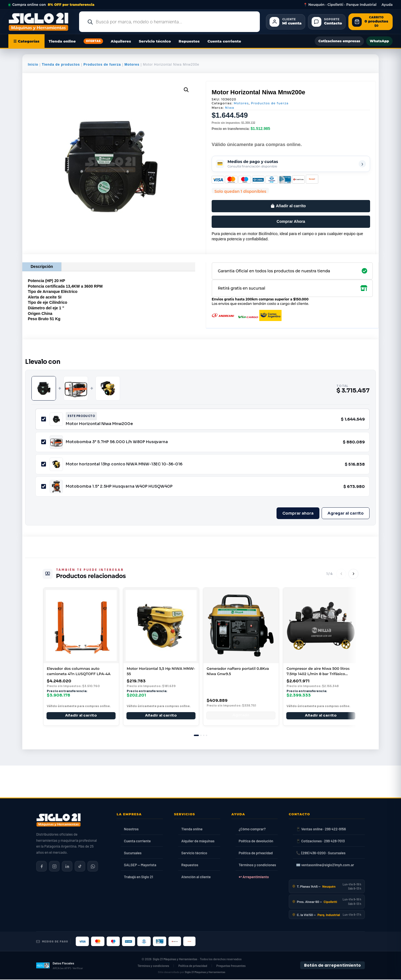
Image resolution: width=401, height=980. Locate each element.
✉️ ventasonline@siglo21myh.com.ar (325, 865)
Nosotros (131, 830)
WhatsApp (379, 41)
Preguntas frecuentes (231, 967)
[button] (186, 90)
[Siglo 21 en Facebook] (41, 867)
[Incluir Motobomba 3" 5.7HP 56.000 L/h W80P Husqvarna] (44, 442)
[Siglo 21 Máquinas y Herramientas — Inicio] (58, 821)
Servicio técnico (155, 41)
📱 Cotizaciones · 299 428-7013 (320, 841)
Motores (132, 65)
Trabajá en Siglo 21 (139, 877)
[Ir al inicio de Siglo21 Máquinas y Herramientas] (41, 22)
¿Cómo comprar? (252, 830)
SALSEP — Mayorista (140, 865)
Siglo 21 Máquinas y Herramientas (175, 960)
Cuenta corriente (224, 41)
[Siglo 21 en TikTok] (80, 867)
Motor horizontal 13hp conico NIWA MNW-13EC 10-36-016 (124, 464)
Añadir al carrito (291, 206)
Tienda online (62, 41)
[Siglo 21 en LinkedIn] (67, 867)
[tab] (196, 736)
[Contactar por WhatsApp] (93, 867)
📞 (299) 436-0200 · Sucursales (321, 853)
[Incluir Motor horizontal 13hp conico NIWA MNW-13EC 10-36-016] (44, 464)
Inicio (33, 65)
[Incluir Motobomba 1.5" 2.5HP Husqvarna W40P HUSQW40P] (44, 486)
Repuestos (189, 41)
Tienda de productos (61, 65)
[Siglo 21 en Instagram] (54, 867)
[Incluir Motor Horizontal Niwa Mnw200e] (44, 419)
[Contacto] (327, 22)
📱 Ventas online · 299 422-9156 (321, 830)
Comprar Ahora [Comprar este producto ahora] (291, 221)
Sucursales (133, 853)
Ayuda (387, 5)
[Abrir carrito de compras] (371, 22)
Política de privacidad (256, 853)
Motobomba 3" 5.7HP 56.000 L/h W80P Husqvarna (117, 442)
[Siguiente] (353, 574)
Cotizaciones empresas (339, 41)
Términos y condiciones (257, 865)
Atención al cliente (196, 877)
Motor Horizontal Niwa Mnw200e (99, 424)
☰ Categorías (26, 41)
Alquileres (121, 41)
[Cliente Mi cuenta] (285, 22)
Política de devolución (256, 841)
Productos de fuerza (102, 65)
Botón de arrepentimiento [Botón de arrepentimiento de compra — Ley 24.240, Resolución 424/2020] (332, 966)
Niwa (230, 108)
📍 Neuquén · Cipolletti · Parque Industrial (340, 5)
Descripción (42, 266)
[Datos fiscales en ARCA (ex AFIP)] (60, 966)
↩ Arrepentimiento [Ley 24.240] (254, 877)
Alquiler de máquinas (198, 841)
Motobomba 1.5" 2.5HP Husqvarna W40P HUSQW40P (119, 486)
